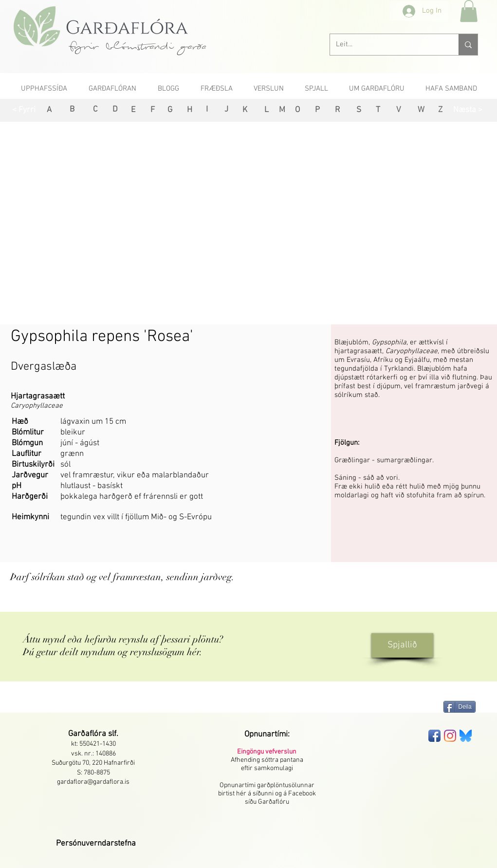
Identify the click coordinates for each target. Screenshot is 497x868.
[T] (378, 110)
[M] (282, 110)
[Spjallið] (402, 645)
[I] (207, 110)
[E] (133, 110)
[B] (72, 110)
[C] (95, 110)
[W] (421, 110)
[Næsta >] (468, 110)
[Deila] (460, 707)
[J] (227, 110)
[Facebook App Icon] (434, 736)
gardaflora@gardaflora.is (93, 782)
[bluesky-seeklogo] (466, 736)
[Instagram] (450, 736)
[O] (298, 110)
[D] (115, 110)
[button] (469, 11)
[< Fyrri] (24, 110)
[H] (190, 110)
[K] (245, 110)
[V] (399, 110)
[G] (170, 110)
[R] (338, 110)
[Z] (440, 110)
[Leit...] (387, 45)
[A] (49, 110)
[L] (267, 110)
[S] (359, 110)
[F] (153, 110)
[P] (318, 110)
